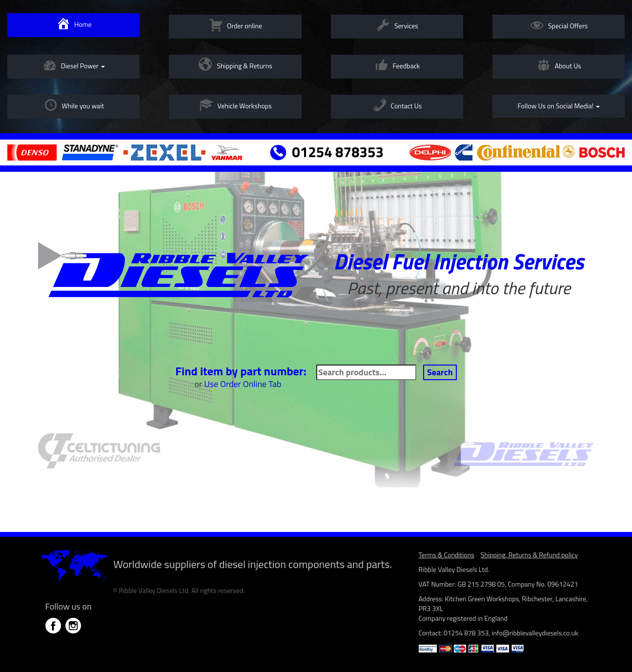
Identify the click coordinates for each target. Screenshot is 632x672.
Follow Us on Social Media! (559, 106)
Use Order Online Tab (243, 384)
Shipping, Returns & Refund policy (529, 555)
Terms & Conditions (447, 555)
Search (440, 372)
